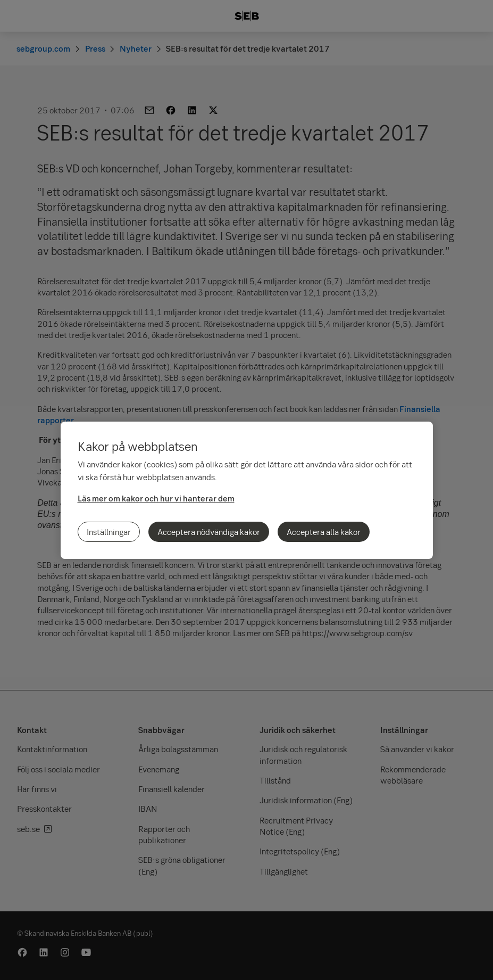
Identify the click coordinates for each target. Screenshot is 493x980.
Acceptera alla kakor (324, 532)
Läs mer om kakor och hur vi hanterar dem (156, 498)
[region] (247, 490)
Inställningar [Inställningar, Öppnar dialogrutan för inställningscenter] (109, 532)
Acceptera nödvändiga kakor (209, 532)
